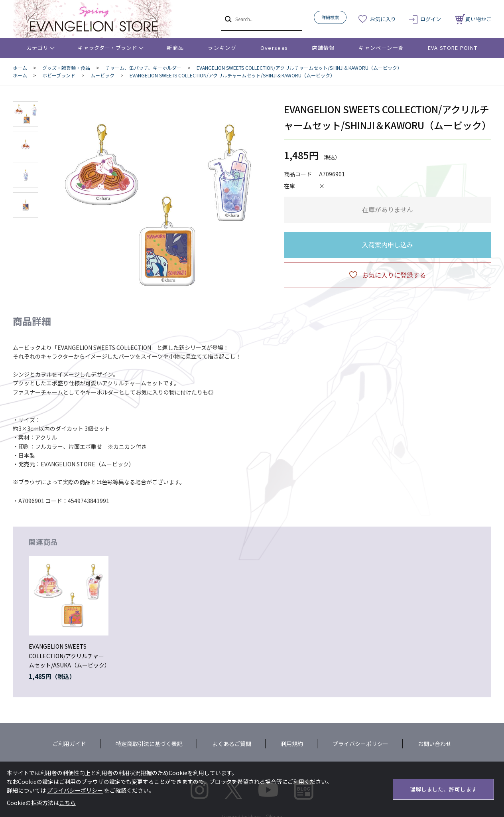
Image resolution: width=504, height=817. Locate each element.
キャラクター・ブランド (107, 48)
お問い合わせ (435, 744)
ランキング (222, 48)
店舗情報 (323, 48)
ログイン (431, 19)
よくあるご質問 (232, 744)
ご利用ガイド (69, 744)
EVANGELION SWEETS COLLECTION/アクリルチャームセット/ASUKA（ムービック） (69, 656)
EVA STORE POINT (453, 48)
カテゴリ (38, 48)
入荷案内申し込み (388, 245)
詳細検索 (330, 17)
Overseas (274, 48)
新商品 (175, 48)
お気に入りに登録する (394, 275)
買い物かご (473, 19)
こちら (67, 803)
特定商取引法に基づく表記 (149, 744)
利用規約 (292, 744)
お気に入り (383, 19)
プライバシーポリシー (360, 744)
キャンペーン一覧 (381, 48)
